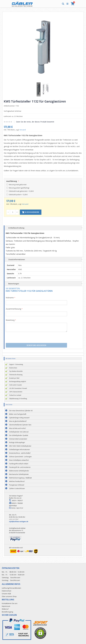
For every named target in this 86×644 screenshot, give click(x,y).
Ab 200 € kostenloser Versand (18, 388)
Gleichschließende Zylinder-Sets (20, 425)
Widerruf (5, 609)
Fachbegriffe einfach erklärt (19, 464)
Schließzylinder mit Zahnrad (19, 432)
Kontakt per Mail (14, 378)
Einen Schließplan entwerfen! (19, 460)
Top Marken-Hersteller (16, 371)
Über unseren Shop (9, 596)
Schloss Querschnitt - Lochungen (20, 457)
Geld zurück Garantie (15, 385)
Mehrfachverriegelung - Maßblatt (20, 478)
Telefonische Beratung (16, 375)
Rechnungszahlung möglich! (18, 381)
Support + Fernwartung (16, 364)
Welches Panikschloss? (17, 481)
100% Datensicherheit (16, 392)
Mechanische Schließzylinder (19, 474)
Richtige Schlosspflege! (17, 442)
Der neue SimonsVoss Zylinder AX (21, 411)
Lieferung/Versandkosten (11, 588)
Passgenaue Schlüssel (17, 485)
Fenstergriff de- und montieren (20, 467)
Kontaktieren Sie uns (10, 603)
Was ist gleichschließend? (18, 421)
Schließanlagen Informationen (19, 450)
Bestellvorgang (7, 612)
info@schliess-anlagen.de (19, 521)
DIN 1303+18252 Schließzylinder (20, 446)
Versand (23, 130)
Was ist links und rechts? (18, 428)
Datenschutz (7, 591)
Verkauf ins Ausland (15, 395)
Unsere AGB (6, 594)
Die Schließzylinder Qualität (19, 435)
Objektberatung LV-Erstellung (18, 399)
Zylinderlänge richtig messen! (19, 418)
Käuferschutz (13, 368)
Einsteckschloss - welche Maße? (20, 453)
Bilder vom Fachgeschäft (18, 414)
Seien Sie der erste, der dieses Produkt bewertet (35, 122)
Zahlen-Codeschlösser (17, 488)
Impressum (6, 606)
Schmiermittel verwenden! (18, 439)
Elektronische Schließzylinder (19, 471)
